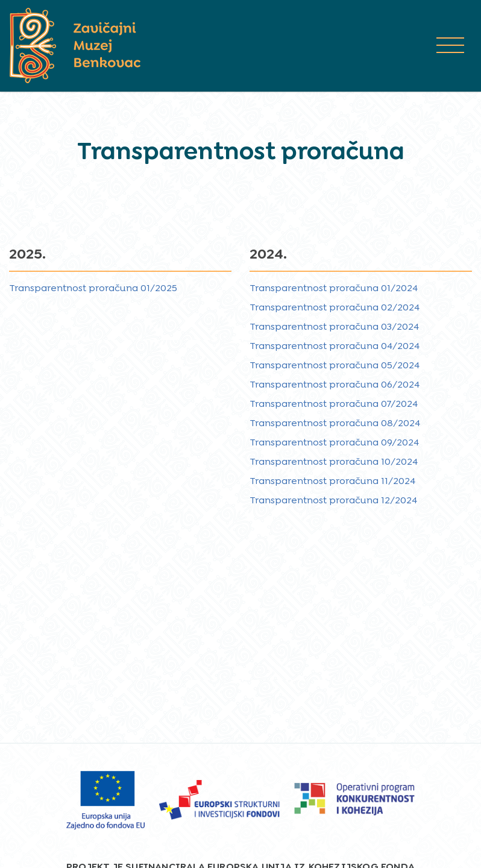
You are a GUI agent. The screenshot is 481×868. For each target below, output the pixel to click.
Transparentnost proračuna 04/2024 (335, 346)
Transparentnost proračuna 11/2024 (332, 481)
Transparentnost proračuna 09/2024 (334, 442)
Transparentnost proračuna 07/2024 (334, 404)
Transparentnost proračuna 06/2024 (335, 384)
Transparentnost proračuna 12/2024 (333, 500)
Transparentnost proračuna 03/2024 (334, 326)
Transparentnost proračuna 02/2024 (335, 307)
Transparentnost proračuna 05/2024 (335, 365)
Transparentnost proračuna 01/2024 (334, 288)
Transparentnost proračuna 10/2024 (334, 461)
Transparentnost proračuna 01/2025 (93, 288)
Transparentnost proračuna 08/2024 (335, 423)
